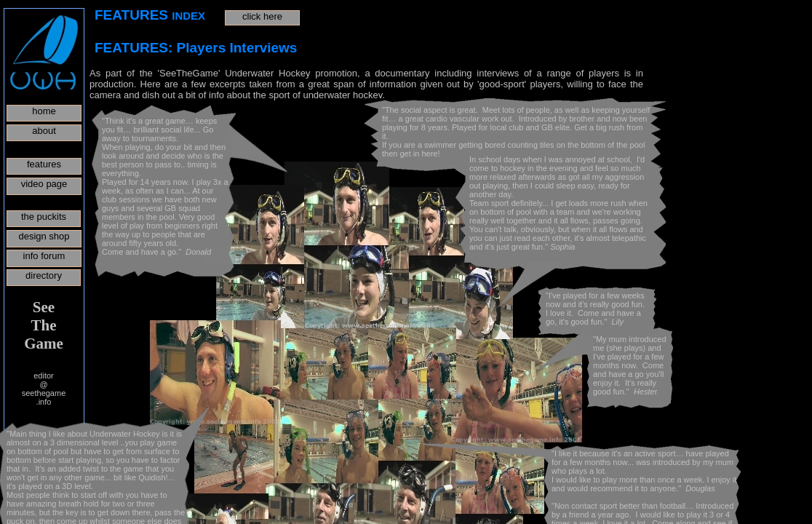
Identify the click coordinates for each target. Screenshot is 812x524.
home (44, 111)
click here (262, 16)
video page (44, 184)
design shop (44, 236)
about (44, 131)
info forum (44, 256)
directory (44, 275)
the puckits (44, 217)
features (44, 164)
